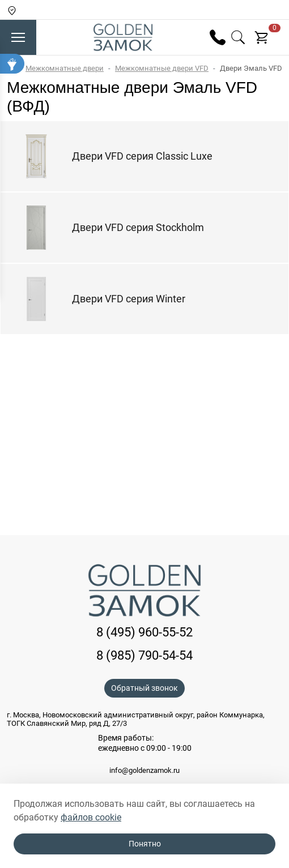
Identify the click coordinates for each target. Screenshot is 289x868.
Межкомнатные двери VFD (162, 68)
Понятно (145, 844)
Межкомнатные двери (65, 68)
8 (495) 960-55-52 (144, 632)
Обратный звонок (144, 688)
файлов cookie (91, 817)
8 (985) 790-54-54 (144, 655)
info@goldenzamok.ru (144, 771)
